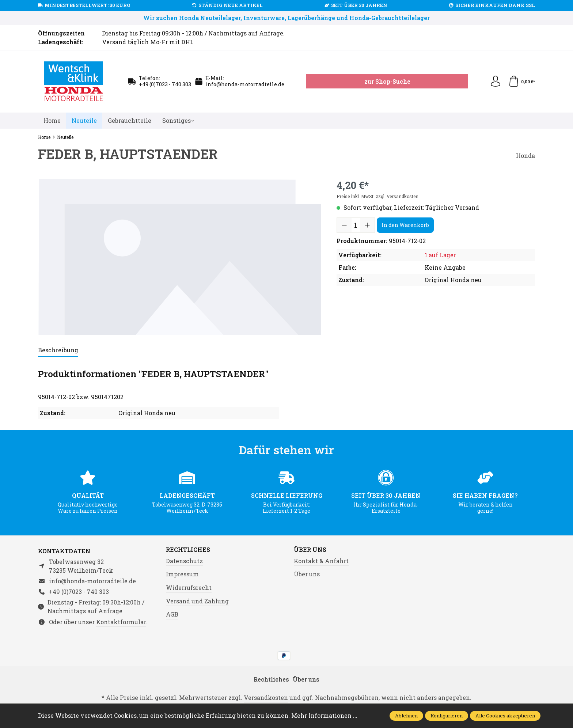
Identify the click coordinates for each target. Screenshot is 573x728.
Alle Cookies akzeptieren (505, 716)
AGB (172, 614)
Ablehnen (406, 716)
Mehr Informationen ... (324, 715)
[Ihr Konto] (496, 81)
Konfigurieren (447, 716)
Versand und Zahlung (197, 601)
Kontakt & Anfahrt (321, 561)
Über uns (310, 550)
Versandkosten (266, 697)
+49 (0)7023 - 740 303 (165, 84)
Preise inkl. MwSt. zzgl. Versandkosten (377, 196)
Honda (525, 156)
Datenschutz (184, 561)
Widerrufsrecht (189, 587)
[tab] (58, 350)
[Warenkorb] (522, 81)
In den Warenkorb (405, 225)
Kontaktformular (121, 622)
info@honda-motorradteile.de (245, 84)
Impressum (182, 574)
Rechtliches (188, 550)
